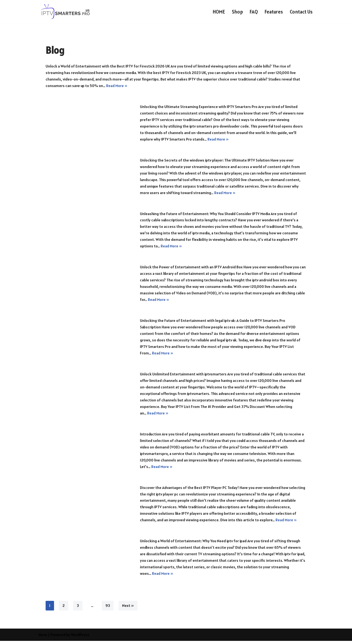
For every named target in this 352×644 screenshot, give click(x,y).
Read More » (117, 86)
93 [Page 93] (108, 609)
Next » (128, 609)
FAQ (253, 12)
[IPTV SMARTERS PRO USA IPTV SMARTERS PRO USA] (66, 12)
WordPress (80, 638)
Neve (43, 638)
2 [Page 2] (64, 609)
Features (273, 12)
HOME (218, 12)
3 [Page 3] (78, 609)
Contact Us (301, 12)
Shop (237, 12)
